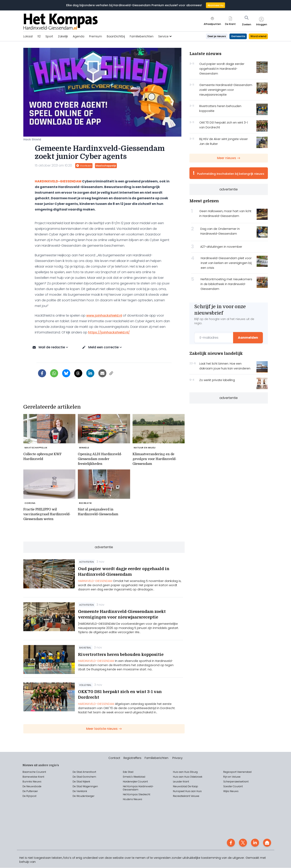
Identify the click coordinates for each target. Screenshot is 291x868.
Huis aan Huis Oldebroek (188, 777)
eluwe (196, 796)
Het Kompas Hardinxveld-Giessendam (138, 788)
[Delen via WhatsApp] (54, 373)
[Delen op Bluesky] (66, 373)
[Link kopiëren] (111, 373)
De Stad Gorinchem (84, 777)
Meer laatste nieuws (104, 729)
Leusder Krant (181, 782)
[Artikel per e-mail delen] (102, 373)
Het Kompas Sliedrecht (137, 795)
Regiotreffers (132, 758)
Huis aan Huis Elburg (185, 772)
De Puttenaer (30, 791)
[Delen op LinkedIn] (90, 373)
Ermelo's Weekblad (134, 777)
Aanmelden (248, 338)
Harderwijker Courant (135, 782)
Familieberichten (156, 758)
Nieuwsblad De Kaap (186, 787)
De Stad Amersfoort (84, 772)
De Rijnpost (29, 796)
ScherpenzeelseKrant (236, 782)
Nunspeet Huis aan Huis (187, 791)
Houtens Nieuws (133, 799)
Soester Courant (233, 787)
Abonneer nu (215, 5)
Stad (79, 787)
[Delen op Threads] (78, 373)
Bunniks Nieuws (32, 782)
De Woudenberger (83, 796)
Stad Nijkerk (83, 782)
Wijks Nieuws (231, 791)
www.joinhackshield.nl (104, 315)
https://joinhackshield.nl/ (109, 332)
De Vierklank (80, 791)
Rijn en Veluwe (232, 777)
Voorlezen (84, 166)
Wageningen (90, 787)
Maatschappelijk (106, 166)
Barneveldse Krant (33, 777)
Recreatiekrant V (183, 796)
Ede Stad (128, 772)
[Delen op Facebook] (42, 373)
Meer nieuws (229, 158)
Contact (114, 758)
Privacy (177, 758)
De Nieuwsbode (32, 787)
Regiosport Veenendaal (237, 772)
